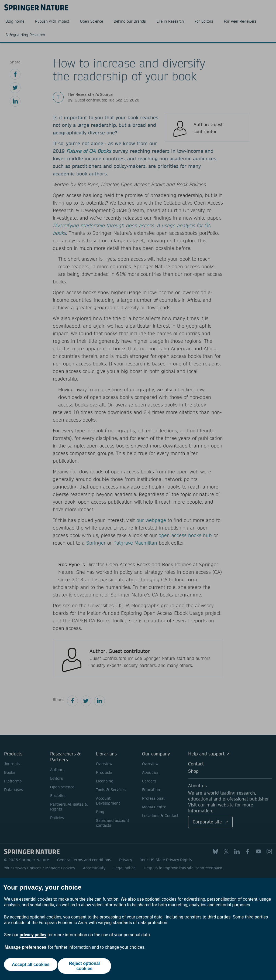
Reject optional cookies (86, 966)
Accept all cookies (29, 966)
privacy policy (33, 935)
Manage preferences (25, 947)
